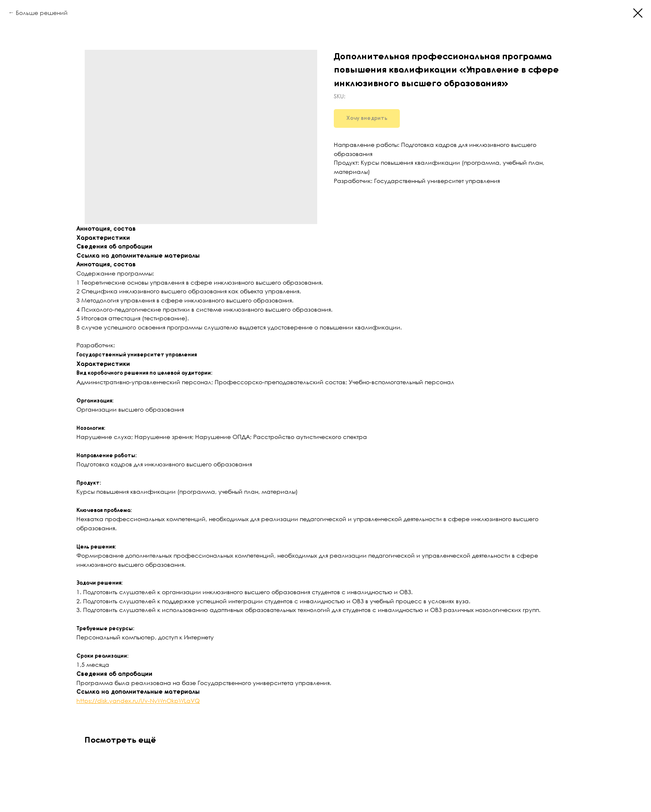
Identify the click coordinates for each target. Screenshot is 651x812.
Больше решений (42, 13)
